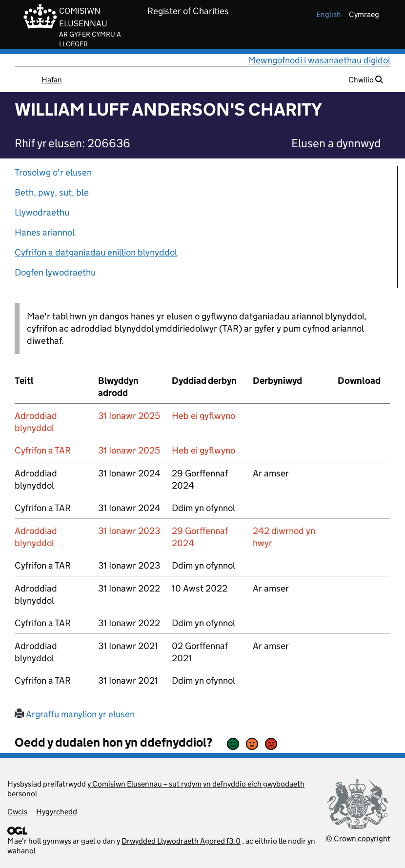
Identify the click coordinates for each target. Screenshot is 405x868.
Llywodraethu (42, 212)
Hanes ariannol (45, 232)
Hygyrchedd (57, 812)
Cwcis (17, 812)
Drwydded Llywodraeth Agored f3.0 (181, 841)
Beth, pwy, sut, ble (52, 192)
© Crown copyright (358, 838)
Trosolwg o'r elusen (53, 172)
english (329, 14)
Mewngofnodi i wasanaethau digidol (319, 60)
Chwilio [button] (366, 80)
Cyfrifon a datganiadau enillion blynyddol (96, 252)
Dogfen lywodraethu (55, 272)
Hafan (52, 80)
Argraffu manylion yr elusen (75, 714)
